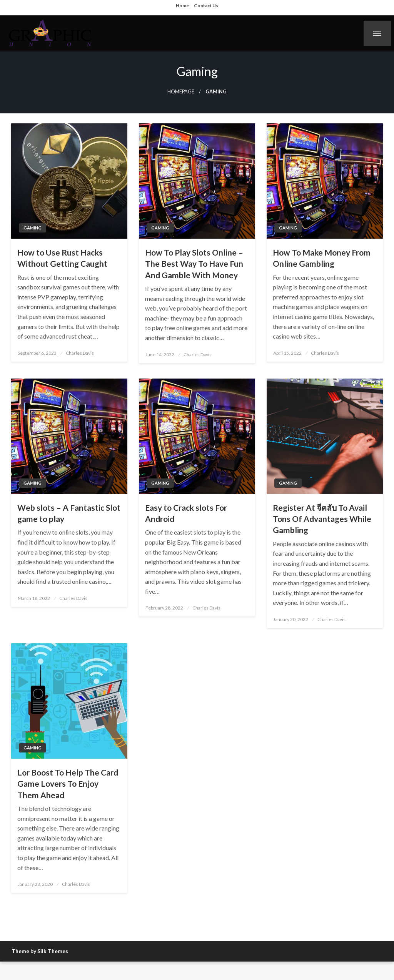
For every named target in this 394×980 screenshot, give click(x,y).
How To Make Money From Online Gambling (322, 258)
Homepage (181, 92)
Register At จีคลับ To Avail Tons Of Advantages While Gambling (322, 519)
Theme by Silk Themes (40, 951)
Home (182, 6)
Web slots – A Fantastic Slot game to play (69, 513)
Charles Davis (80, 353)
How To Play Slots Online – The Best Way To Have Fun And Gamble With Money (194, 264)
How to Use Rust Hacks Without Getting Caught (62, 258)
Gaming (33, 228)
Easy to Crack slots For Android (186, 513)
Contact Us (206, 6)
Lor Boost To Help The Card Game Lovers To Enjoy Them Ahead (68, 784)
